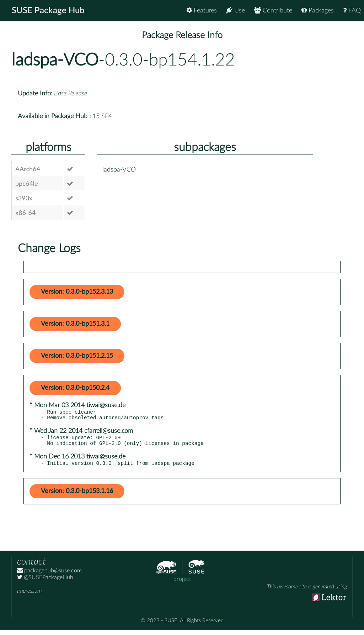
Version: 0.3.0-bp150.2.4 (75, 388)
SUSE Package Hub (48, 11)
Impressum (29, 596)
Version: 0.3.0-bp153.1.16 (77, 497)
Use (235, 11)
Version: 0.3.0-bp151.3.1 (75, 324)
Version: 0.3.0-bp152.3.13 (77, 292)
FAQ (352, 11)
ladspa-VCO (55, 60)
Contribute (273, 11)
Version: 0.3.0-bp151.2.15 (77, 356)
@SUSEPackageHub (45, 583)
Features (202, 11)
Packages (318, 11)
